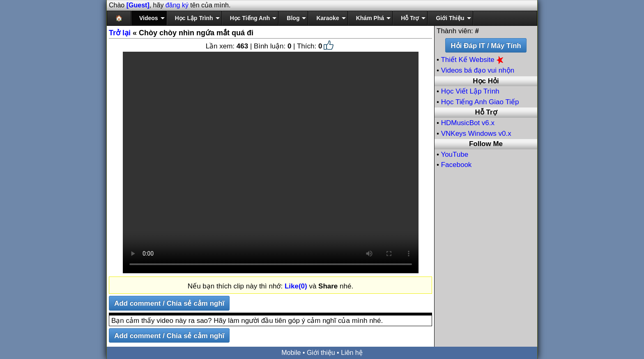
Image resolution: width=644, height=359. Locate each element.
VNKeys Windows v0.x (476, 134)
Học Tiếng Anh (250, 18)
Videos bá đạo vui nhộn (478, 70)
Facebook (457, 165)
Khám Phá (370, 18)
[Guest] (138, 5)
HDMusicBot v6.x (468, 123)
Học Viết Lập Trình (470, 91)
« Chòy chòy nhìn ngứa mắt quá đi (181, 33)
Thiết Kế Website (473, 60)
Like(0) (296, 286)
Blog (293, 18)
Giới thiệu (321, 353)
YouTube (454, 154)
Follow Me (486, 144)
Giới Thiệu (450, 18)
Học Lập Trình (194, 18)
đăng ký (177, 5)
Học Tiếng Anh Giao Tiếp (480, 102)
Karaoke (328, 18)
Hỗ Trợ (410, 18)
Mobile (291, 353)
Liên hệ (352, 353)
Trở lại (120, 33)
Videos (149, 18)
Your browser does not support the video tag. (271, 162)
